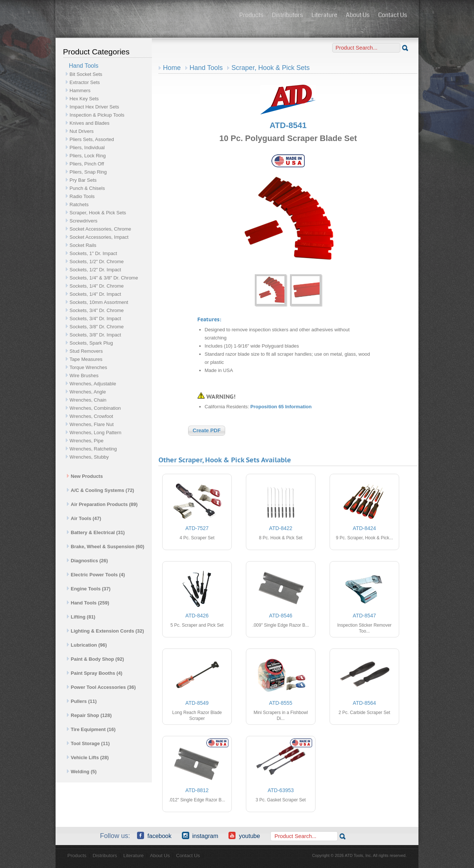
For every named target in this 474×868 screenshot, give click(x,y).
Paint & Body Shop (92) (95, 659)
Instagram (200, 835)
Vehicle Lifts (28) (88, 758)
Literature (324, 15)
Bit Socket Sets (86, 74)
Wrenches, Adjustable (93, 384)
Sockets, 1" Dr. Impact (93, 253)
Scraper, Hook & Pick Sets (98, 213)
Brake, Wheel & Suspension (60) (106, 547)
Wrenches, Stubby (89, 457)
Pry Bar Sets (83, 180)
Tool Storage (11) (88, 743)
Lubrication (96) (87, 645)
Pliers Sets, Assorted (92, 139)
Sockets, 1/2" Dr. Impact (95, 270)
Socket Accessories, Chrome (100, 229)
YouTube (244, 835)
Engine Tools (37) (89, 589)
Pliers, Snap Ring (88, 172)
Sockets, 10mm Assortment (99, 302)
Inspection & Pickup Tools (97, 115)
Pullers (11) (82, 701)
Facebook (154, 835)
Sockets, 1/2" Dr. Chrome (97, 262)
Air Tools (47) (84, 518)
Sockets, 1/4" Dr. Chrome (97, 286)
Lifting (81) (81, 617)
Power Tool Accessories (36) (101, 687)
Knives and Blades (90, 123)
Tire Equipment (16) (91, 729)
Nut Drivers (82, 131)
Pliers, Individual (87, 148)
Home (172, 68)
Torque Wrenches (89, 367)
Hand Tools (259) (88, 603)
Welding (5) (82, 772)
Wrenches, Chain (88, 400)
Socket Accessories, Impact (99, 237)
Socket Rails (83, 245)
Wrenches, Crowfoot (91, 416)
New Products (85, 476)
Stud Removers (86, 351)
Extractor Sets (85, 82)
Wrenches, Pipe (87, 441)
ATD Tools (145, 16)
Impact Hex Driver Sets (94, 107)
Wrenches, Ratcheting (93, 449)
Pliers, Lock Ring (88, 156)
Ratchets (79, 205)
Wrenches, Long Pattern (96, 433)
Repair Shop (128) (89, 715)
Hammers (80, 91)
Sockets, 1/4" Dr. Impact (95, 294)
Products (251, 15)
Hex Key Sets (84, 99)
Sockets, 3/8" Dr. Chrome (97, 327)
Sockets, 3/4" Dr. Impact (95, 319)
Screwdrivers (84, 221)
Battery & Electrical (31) (96, 532)
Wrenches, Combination (95, 408)
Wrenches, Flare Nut (92, 424)
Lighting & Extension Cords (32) (105, 631)
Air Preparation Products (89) (102, 504)
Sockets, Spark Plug (91, 343)
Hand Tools (206, 68)
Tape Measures (86, 359)
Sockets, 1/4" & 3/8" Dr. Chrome (104, 278)
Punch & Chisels (87, 188)
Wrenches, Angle (88, 392)
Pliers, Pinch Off (87, 164)
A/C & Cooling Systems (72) (100, 490)
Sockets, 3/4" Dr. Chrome (97, 310)
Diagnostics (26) (87, 561)
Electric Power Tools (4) (96, 575)
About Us (358, 15)
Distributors (287, 15)
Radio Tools (82, 196)
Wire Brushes (84, 376)
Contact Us (393, 15)
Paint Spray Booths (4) (94, 673)
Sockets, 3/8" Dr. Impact (95, 335)
